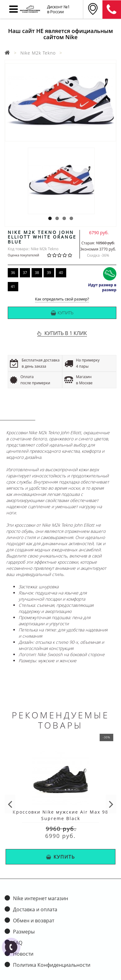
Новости (23, 954)
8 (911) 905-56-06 (112, 10)
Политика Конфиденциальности (52, 965)
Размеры (24, 932)
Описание (18, 414)
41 (13, 286)
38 (37, 273)
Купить (62, 313)
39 (49, 273)
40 (61, 273)
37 (25, 273)
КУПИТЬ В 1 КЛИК (65, 333)
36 (13, 273)
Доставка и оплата (35, 909)
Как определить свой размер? (62, 299)
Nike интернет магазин (41, 898)
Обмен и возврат (34, 921)
